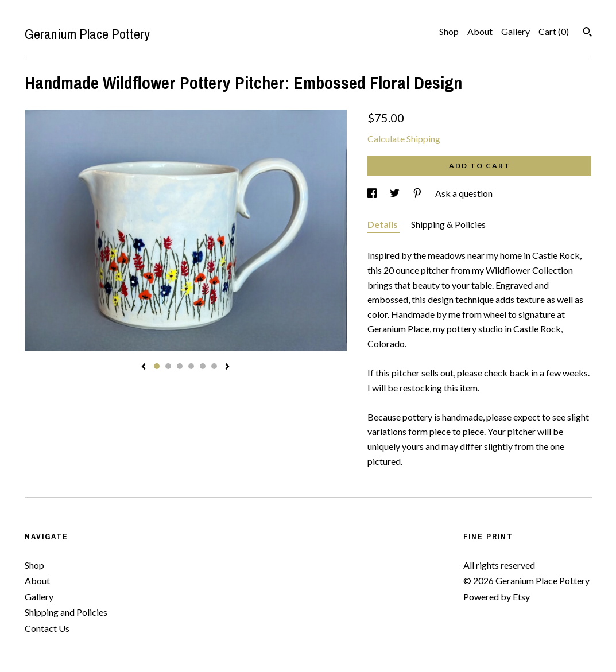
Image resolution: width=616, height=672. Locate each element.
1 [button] (157, 366)
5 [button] (203, 366)
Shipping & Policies (448, 224)
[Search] (588, 33)
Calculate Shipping (404, 139)
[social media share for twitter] (396, 193)
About (480, 31)
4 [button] (191, 366)
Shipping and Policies (66, 612)
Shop (449, 31)
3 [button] (180, 366)
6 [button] (214, 366)
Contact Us (47, 628)
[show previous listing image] (144, 367)
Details (383, 224)
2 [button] (168, 366)
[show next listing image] (227, 367)
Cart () (554, 31)
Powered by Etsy (497, 597)
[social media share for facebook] (373, 193)
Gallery (516, 31)
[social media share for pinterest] (418, 193)
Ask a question (464, 193)
